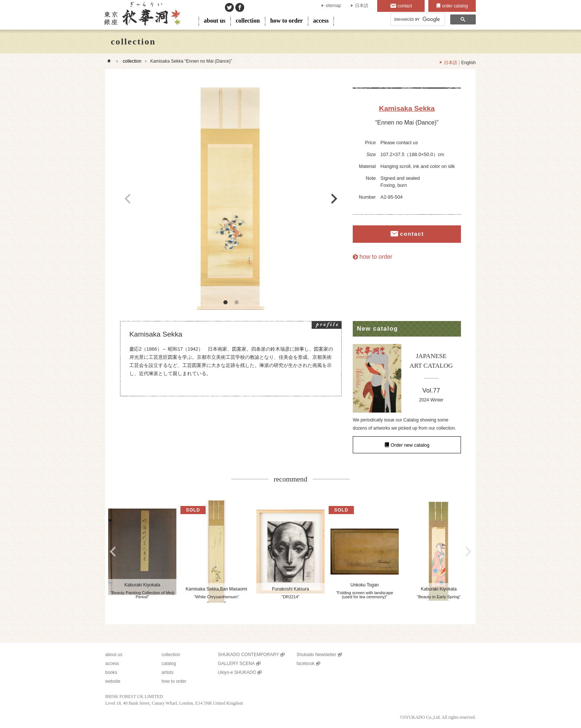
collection (248, 21)
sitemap (333, 6)
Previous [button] (127, 199)
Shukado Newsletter (316, 655)
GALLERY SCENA (236, 664)
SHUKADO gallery (142, 15)
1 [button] (225, 302)
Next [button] (334, 199)
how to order (286, 21)
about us (215, 21)
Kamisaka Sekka (407, 108)
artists (167, 672)
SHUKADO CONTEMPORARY (248, 655)
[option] (231, 199)
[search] (417, 19)
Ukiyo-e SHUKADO (237, 672)
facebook (306, 664)
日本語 (362, 6)
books (111, 672)
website (113, 681)
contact (405, 6)
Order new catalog (410, 445)
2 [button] (236, 302)
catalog (169, 664)
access (321, 21)
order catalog (455, 6)
